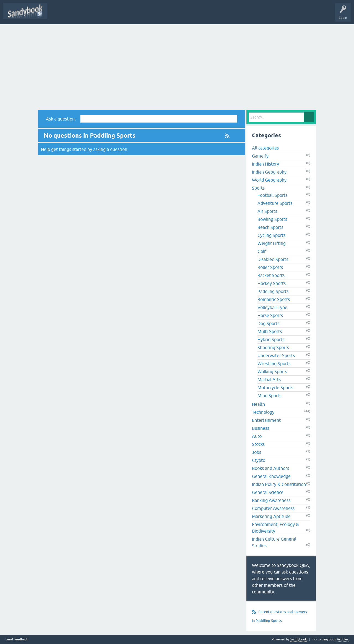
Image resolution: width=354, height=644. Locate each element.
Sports (258, 188)
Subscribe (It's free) (67, 15)
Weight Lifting (272, 243)
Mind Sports (269, 396)
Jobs (257, 452)
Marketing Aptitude (271, 516)
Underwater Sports (276, 355)
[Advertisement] (177, 66)
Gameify (260, 156)
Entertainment (266, 420)
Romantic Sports (274, 299)
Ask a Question (209, 15)
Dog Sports (268, 323)
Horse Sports (270, 315)
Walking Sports (272, 371)
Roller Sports (270, 267)
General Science (268, 492)
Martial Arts (269, 379)
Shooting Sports (273, 347)
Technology (263, 412)
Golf (262, 251)
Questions (141, 15)
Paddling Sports (273, 291)
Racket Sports (271, 275)
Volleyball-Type (272, 307)
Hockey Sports (272, 283)
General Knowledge (271, 476)
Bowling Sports (272, 219)
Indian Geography (269, 172)
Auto (257, 436)
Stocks (258, 444)
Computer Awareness (273, 508)
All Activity (119, 15)
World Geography (269, 180)
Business (261, 428)
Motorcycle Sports (275, 388)
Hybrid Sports (271, 339)
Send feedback (17, 639)
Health (258, 404)
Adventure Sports (275, 203)
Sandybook (97, 15)
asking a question (110, 149)
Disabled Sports (273, 259)
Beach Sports (270, 227)
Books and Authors (270, 468)
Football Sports (272, 195)
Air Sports (267, 211)
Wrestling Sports (274, 363)
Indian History (265, 164)
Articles (342, 639)
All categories (265, 148)
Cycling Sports (271, 235)
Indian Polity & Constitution (279, 484)
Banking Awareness (271, 500)
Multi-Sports (270, 331)
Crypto (259, 460)
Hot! (160, 15)
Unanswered (181, 15)
